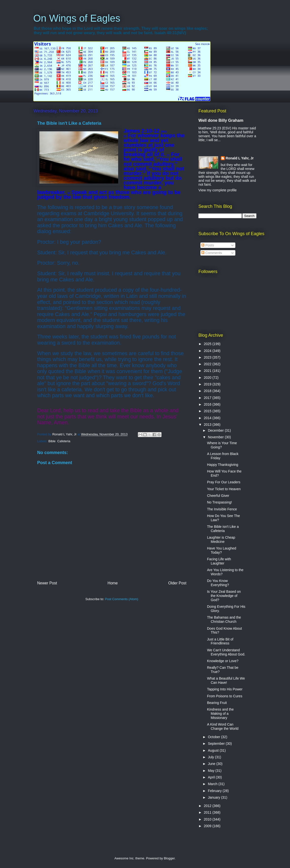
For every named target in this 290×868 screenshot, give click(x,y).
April (212, 777)
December (216, 430)
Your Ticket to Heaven (224, 489)
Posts (208, 245)
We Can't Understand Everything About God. (226, 652)
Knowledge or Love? (223, 661)
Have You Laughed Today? (222, 550)
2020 (208, 378)
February (215, 791)
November (216, 437)
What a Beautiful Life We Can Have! (226, 680)
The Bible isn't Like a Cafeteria (223, 529)
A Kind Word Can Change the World (223, 726)
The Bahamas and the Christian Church (224, 619)
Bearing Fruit (217, 703)
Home (113, 583)
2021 (208, 371)
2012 (208, 806)
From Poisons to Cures (225, 696)
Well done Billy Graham (221, 120)
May (211, 771)
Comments (212, 253)
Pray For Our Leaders (224, 482)
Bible (52, 441)
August (214, 750)
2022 (208, 364)
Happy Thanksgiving (223, 465)
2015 (208, 411)
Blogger (169, 858)
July (211, 757)
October (214, 737)
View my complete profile (217, 190)
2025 (208, 344)
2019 (208, 384)
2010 (208, 819)
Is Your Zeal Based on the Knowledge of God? (224, 596)
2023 (208, 357)
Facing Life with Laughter (219, 561)
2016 (208, 404)
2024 (208, 351)
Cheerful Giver (218, 496)
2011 (208, 812)
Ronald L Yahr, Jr (240, 158)
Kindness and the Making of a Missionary (220, 714)
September (217, 744)
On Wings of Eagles (77, 18)
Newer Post (47, 583)
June (212, 764)
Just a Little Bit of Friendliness (220, 641)
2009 (208, 826)
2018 (208, 391)
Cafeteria (64, 441)
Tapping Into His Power (225, 689)
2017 (208, 398)
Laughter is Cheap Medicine (221, 540)
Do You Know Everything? (218, 583)
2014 (208, 418)
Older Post (177, 583)
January (214, 797)
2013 (208, 425)
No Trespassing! (219, 502)
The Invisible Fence (222, 509)
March (213, 784)
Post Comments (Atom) (121, 599)
